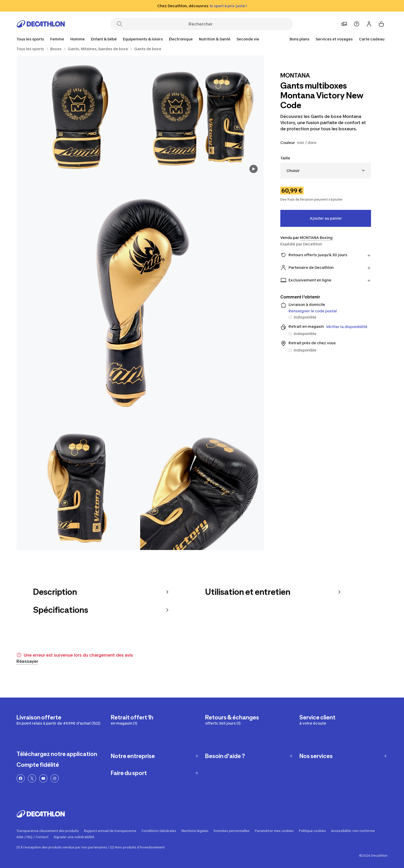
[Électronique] (181, 39)
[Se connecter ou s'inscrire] (369, 24)
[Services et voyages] (334, 39)
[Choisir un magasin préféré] (344, 24)
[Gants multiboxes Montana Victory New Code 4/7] (78, 488)
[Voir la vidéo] (254, 169)
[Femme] (57, 39)
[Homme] (78, 39)
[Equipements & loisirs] (143, 39)
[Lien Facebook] (21, 778)
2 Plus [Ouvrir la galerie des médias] (249, 539)
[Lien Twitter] (32, 778)
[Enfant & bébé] (104, 39)
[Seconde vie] (248, 39)
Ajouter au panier (326, 218)
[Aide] (357, 24)
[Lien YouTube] (43, 778)
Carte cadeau (372, 39)
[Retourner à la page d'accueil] (41, 24)
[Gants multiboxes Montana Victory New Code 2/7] (78, 117)
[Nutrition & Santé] (215, 39)
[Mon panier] (381, 24)
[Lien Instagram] (55, 778)
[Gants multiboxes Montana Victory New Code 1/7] (202, 117)
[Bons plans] (300, 39)
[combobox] (326, 171)
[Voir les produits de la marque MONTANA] (295, 76)
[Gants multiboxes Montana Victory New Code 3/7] (140, 303)
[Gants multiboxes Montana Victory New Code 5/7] (202, 488)
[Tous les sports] (30, 39)
